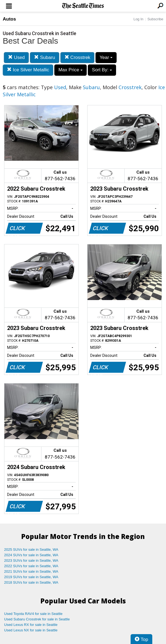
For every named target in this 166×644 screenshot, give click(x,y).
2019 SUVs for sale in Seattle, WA (31, 577)
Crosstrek (77, 57)
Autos (9, 19)
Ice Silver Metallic (28, 70)
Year (106, 57)
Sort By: (102, 70)
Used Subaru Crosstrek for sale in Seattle (37, 619)
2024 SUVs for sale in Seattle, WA (31, 555)
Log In (138, 19)
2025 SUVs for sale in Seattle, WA (31, 550)
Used (16, 57)
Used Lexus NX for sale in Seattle (31, 630)
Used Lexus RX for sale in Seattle (31, 625)
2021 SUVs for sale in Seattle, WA (31, 571)
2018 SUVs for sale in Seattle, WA (31, 582)
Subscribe (155, 19)
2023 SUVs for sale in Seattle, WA (31, 560)
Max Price (71, 70)
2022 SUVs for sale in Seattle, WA (31, 566)
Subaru (45, 57)
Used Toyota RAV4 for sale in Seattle (33, 614)
